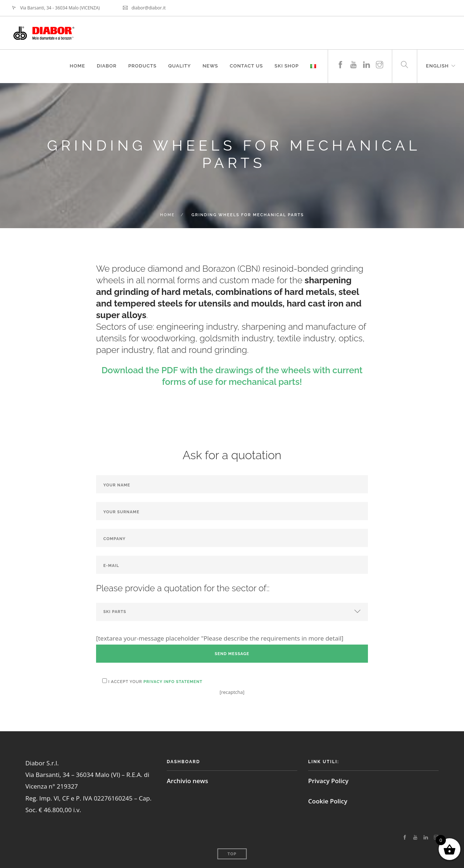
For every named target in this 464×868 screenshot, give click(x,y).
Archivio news (187, 781)
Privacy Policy (328, 781)
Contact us (246, 66)
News (210, 66)
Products (142, 66)
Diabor (107, 66)
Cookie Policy (328, 801)
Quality (180, 66)
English (437, 66)
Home (77, 66)
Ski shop (287, 66)
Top (232, 854)
